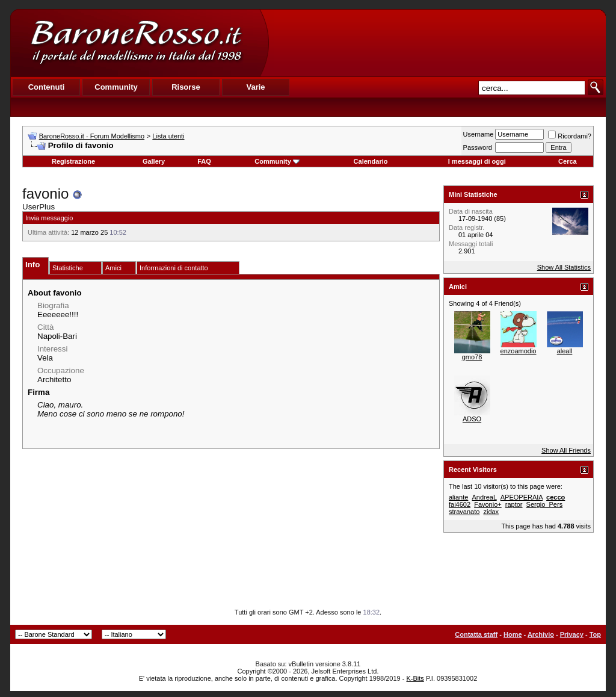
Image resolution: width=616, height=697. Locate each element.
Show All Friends (566, 450)
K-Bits (415, 678)
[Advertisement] (437, 43)
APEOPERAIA (522, 497)
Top (595, 634)
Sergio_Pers (545, 504)
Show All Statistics (564, 267)
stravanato (464, 512)
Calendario (371, 161)
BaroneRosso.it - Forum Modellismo (92, 136)
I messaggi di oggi (477, 161)
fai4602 (460, 504)
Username (479, 134)
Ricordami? (570, 136)
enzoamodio (519, 351)
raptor (514, 504)
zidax (491, 512)
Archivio (541, 634)
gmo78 (472, 357)
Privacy (572, 634)
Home (513, 634)
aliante (458, 497)
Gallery (154, 161)
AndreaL (484, 497)
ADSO (472, 419)
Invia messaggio (49, 218)
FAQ (204, 161)
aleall (565, 351)
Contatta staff (476, 634)
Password (478, 147)
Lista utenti (168, 136)
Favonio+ (488, 504)
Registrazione (73, 161)
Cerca (568, 161)
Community (277, 161)
